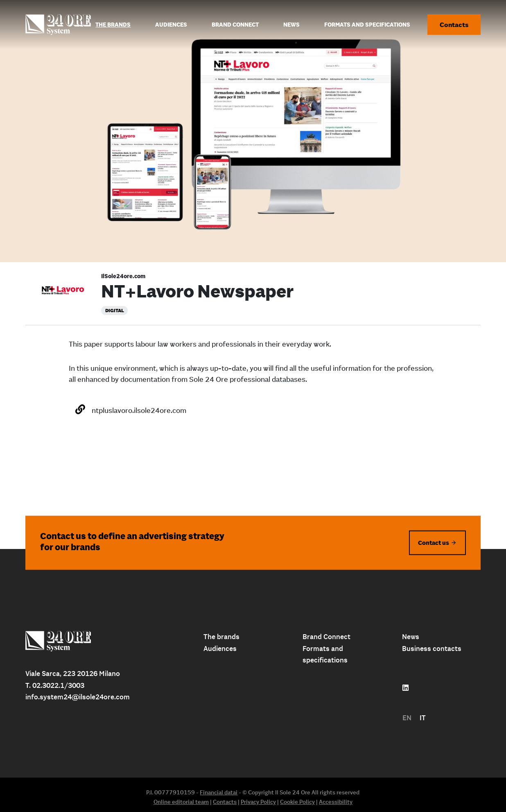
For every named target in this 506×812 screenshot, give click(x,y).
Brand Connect (326, 637)
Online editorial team (181, 802)
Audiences (220, 649)
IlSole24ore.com (123, 276)
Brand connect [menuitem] (235, 25)
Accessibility (336, 802)
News (411, 637)
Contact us (434, 542)
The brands (221, 637)
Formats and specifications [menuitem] (367, 25)
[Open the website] (80, 409)
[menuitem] (407, 718)
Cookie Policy (297, 802)
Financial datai (219, 792)
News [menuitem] (291, 25)
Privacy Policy (258, 802)
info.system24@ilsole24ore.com (78, 697)
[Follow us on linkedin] (405, 688)
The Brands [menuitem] (113, 25)
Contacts (454, 25)
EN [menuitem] (407, 718)
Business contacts (432, 649)
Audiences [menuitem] (171, 25)
